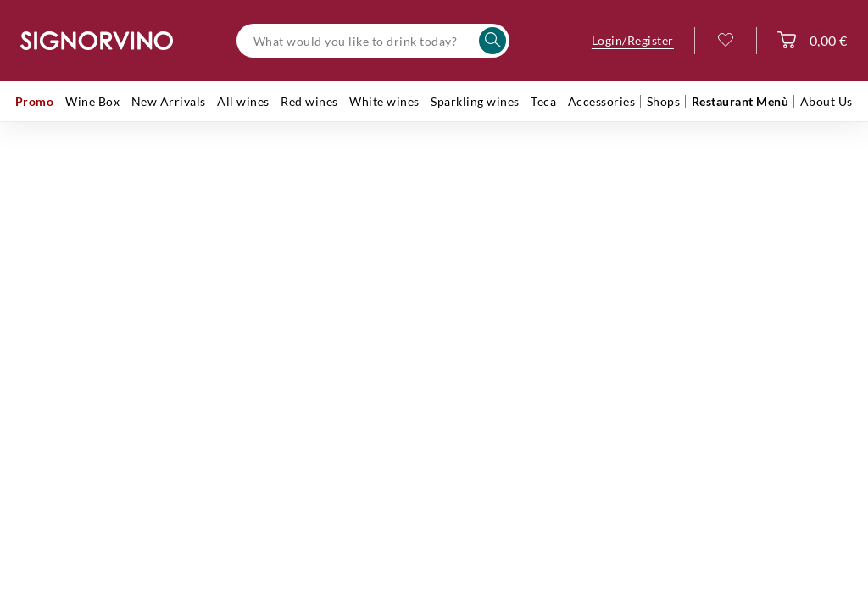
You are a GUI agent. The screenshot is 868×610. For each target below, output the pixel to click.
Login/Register (633, 40)
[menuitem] (35, 102)
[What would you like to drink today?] (373, 41)
